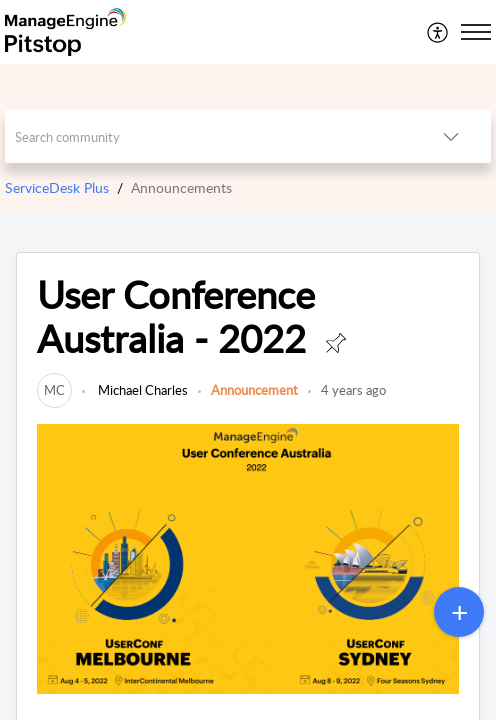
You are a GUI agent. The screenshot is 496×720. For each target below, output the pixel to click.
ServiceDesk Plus (57, 187)
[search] (208, 136)
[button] (438, 32)
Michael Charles (141, 390)
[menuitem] (438, 32)
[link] (54, 390)
